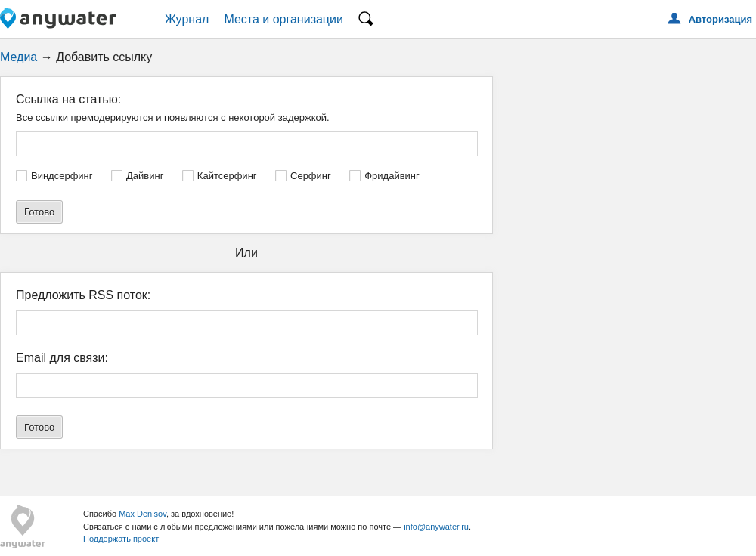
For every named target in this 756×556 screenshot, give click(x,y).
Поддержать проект (121, 539)
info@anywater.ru (436, 527)
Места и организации (283, 19)
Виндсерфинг (62, 176)
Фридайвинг (392, 176)
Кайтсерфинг (227, 176)
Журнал (187, 19)
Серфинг (311, 176)
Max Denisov (143, 514)
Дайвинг (145, 176)
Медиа (19, 57)
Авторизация (720, 19)
